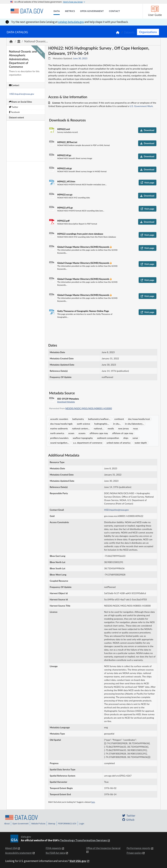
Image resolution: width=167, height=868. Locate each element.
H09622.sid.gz (65, 168)
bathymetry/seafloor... (99, 419)
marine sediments (59, 428)
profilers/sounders (59, 438)
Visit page (148, 183)
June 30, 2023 (80, 58)
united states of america (118, 443)
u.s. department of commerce (88, 443)
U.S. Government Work (141, 106)
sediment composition (108, 438)
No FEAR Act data (55, 853)
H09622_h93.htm (66, 181)
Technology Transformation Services (83, 840)
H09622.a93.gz (65, 208)
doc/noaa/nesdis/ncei (139, 419)
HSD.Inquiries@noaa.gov (22, 94)
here (93, 802)
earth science (84, 424)
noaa (136, 428)
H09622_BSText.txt (67, 142)
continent (119, 419)
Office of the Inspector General (103, 848)
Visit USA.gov (78, 861)
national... (99, 428)
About (7, 824)
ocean (71, 433)
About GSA (11, 848)
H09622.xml (64, 129)
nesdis (111, 428)
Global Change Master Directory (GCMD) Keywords (84, 247)
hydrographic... (102, 424)
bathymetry (78, 419)
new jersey (123, 428)
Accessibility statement (19, 853)
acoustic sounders (59, 419)
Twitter (14, 107)
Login (82, 824)
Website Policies (38, 824)
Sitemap (52, 824)
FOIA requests (53, 848)
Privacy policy (134, 853)
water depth (141, 443)
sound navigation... (60, 443)
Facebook (14, 112)
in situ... (117, 424)
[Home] (27, 11)
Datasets (129, 32)
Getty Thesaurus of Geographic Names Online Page (83, 311)
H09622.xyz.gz (65, 194)
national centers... (81, 428)
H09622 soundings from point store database (80, 234)
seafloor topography (83, 438)
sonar (135, 438)
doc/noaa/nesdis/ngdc (61, 424)
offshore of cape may (123, 433)
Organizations (148, 32)
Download (147, 130)
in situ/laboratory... (134, 424)
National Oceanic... (36, 41)
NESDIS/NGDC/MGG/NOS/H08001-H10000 (89, 408)
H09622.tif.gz (64, 155)
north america (57, 433)
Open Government (20, 824)
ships (126, 438)
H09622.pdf (63, 221)
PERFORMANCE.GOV (67, 824)
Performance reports (138, 848)
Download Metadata (66, 402)
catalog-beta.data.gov (71, 22)
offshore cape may (99, 433)
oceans (82, 433)
